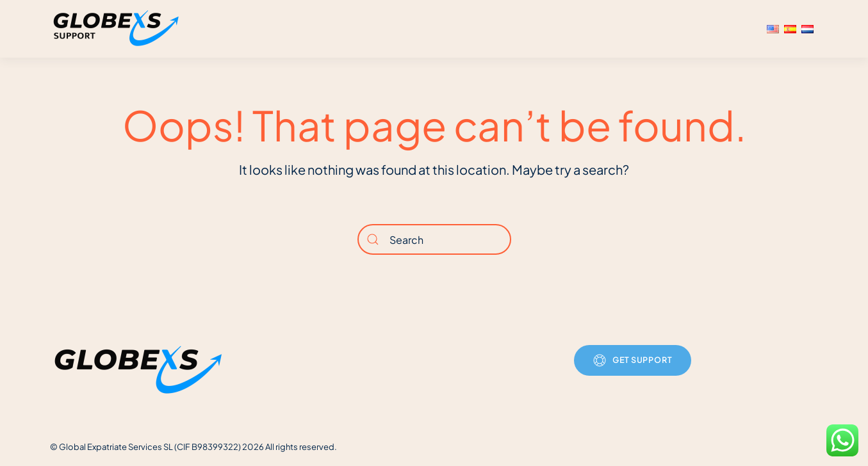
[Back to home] (118, 29)
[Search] (434, 239)
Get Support (633, 360)
